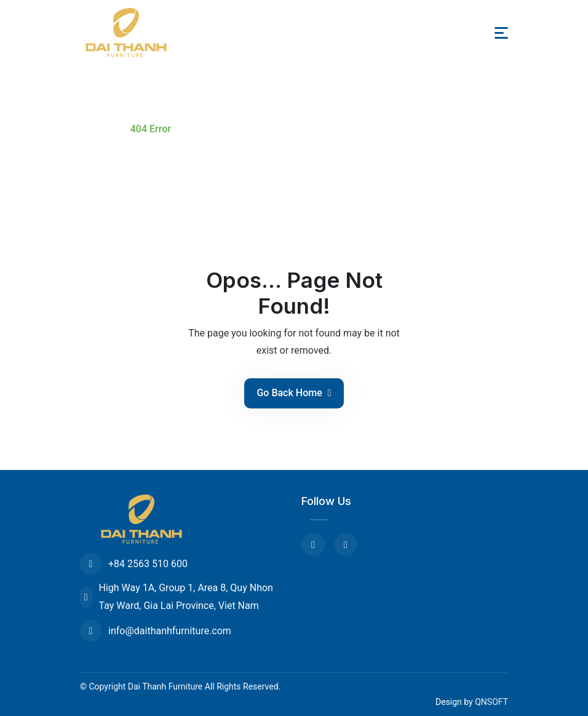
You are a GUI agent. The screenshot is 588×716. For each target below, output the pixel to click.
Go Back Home (294, 393)
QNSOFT (491, 702)
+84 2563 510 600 (134, 564)
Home (96, 129)
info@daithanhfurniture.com (156, 631)
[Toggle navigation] (501, 33)
